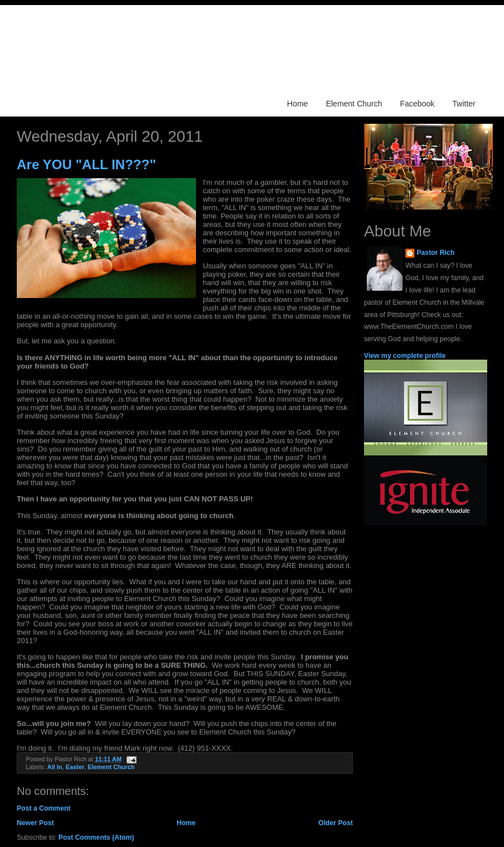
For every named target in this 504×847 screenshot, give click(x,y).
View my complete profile (405, 356)
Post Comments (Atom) (96, 837)
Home (298, 104)
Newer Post (35, 823)
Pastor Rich (436, 253)
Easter (75, 767)
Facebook (417, 104)
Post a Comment (44, 808)
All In (55, 767)
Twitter (464, 104)
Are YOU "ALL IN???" (87, 164)
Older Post (336, 823)
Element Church (354, 104)
